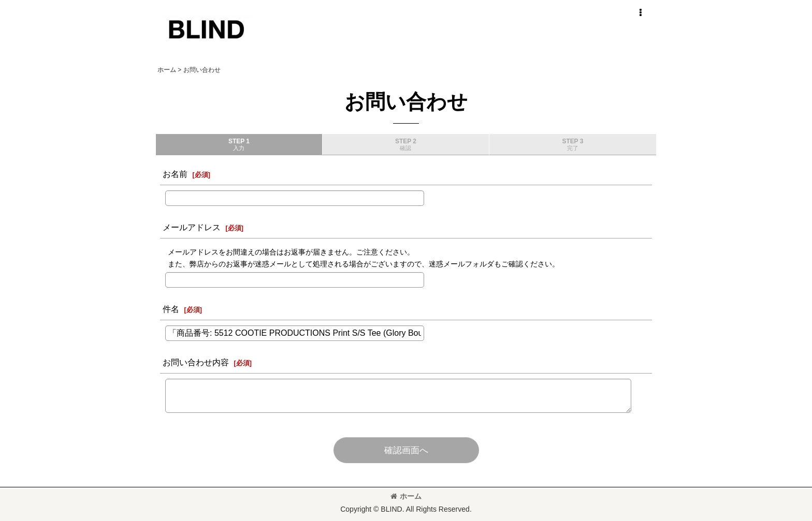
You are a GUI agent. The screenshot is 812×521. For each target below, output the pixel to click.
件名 (171, 309)
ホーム (406, 496)
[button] (640, 13)
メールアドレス (192, 227)
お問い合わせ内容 (196, 362)
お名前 (175, 174)
